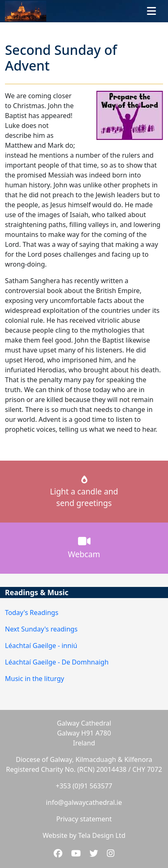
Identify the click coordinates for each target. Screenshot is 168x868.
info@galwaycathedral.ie (84, 802)
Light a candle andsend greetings (84, 492)
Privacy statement (84, 819)
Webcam (84, 548)
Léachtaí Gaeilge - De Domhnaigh (57, 662)
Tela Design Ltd (102, 835)
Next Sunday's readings (41, 629)
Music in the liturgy (34, 679)
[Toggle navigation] (151, 11)
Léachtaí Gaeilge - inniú (41, 646)
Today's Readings (32, 613)
